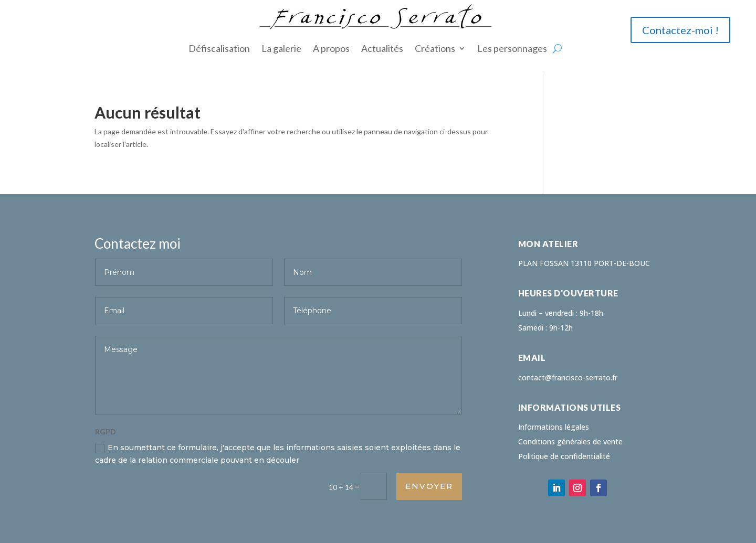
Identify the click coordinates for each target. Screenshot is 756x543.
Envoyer (429, 486)
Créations (435, 48)
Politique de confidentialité (564, 456)
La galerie (281, 48)
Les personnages (512, 48)
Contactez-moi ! (680, 30)
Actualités (382, 48)
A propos (331, 48)
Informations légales (554, 427)
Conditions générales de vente (570, 441)
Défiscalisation (219, 48)
